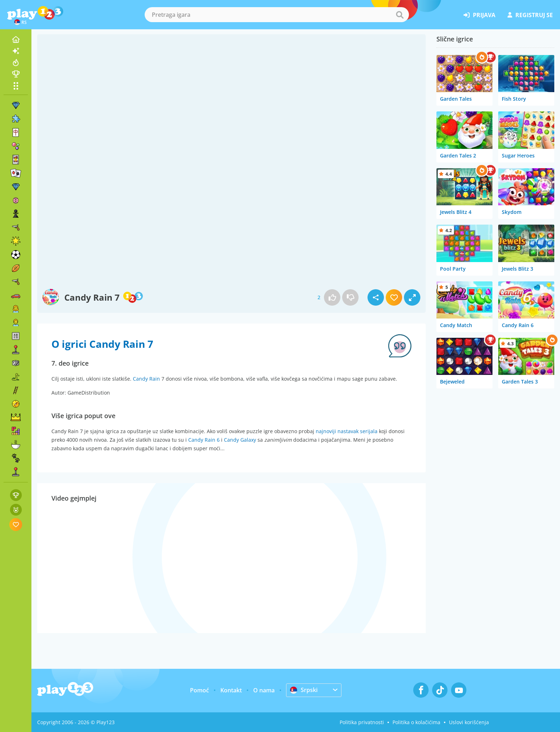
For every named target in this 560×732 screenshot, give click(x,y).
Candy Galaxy (240, 440)
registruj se (530, 15)
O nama (264, 690)
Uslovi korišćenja (469, 722)
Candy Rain (146, 379)
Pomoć (199, 690)
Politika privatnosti (362, 722)
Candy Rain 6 (204, 440)
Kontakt (231, 690)
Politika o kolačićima (416, 722)
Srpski (304, 690)
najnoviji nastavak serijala (347, 431)
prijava (479, 15)
